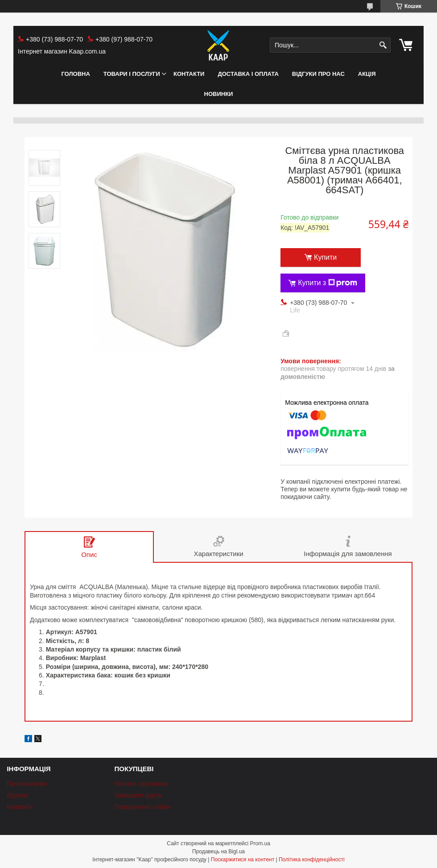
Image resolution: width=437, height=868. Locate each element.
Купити (325, 257)
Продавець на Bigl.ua (218, 851)
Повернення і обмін (142, 807)
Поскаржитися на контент (243, 860)
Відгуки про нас (318, 74)
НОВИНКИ (219, 94)
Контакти (189, 74)
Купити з (328, 283)
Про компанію (27, 784)
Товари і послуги (132, 74)
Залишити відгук (138, 795)
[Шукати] (383, 45)
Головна (75, 74)
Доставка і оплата (248, 74)
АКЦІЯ (367, 74)
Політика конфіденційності (312, 860)
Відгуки (17, 795)
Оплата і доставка (140, 784)
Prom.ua (260, 843)
